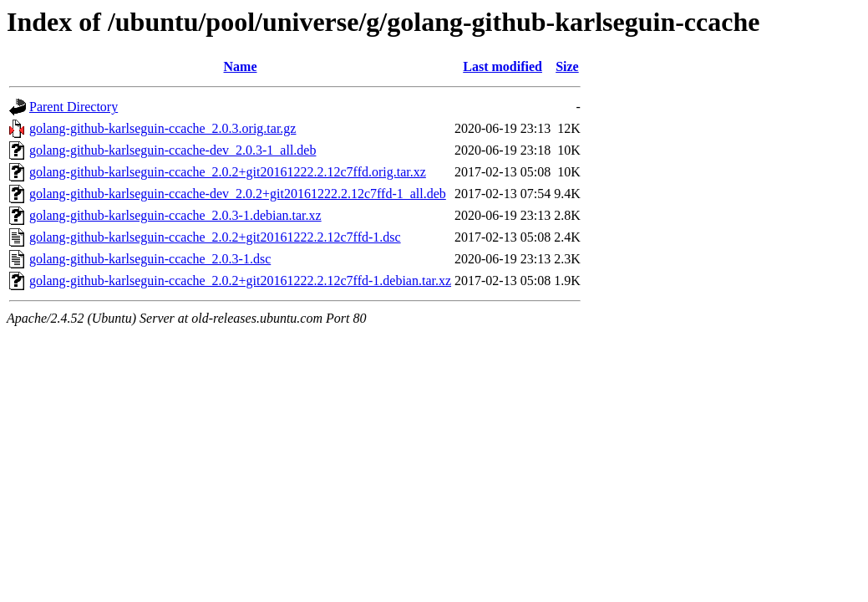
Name (241, 66)
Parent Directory (74, 107)
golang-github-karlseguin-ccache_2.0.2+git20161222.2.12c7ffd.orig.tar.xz (228, 172)
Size (567, 66)
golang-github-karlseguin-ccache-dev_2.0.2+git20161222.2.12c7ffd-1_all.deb (238, 194)
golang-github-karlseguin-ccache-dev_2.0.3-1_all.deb (173, 150)
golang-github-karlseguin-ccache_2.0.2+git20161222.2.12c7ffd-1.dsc (215, 237)
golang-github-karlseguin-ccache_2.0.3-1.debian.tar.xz (175, 215)
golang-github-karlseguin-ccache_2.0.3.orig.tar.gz (162, 128)
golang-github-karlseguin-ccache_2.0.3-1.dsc (150, 259)
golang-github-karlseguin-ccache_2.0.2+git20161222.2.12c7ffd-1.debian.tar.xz (240, 281)
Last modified (503, 66)
